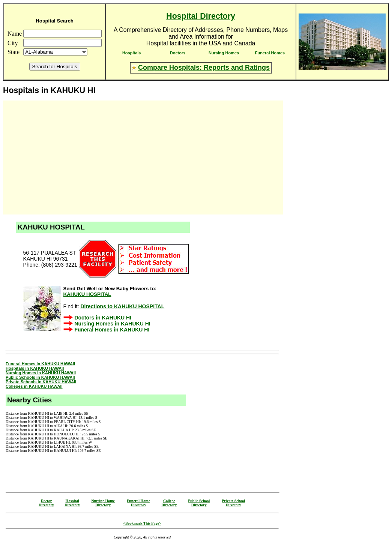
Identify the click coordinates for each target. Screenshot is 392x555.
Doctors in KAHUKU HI (102, 318)
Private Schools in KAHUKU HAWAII (41, 382)
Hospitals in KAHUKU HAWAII (35, 368)
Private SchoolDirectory (233, 503)
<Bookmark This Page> (142, 523)
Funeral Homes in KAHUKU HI (111, 330)
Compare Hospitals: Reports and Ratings (204, 67)
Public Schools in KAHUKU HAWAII (40, 377)
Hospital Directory (201, 16)
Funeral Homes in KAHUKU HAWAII (40, 364)
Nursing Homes (224, 53)
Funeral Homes (270, 53)
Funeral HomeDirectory (138, 503)
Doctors (178, 53)
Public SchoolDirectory (199, 503)
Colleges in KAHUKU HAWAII (34, 386)
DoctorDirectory (46, 503)
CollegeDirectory (169, 503)
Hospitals (132, 53)
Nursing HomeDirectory (103, 503)
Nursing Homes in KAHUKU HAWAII (41, 373)
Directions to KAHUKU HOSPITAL (122, 306)
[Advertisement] (71, 157)
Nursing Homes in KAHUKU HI (112, 324)
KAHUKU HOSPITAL (87, 294)
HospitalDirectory (72, 503)
